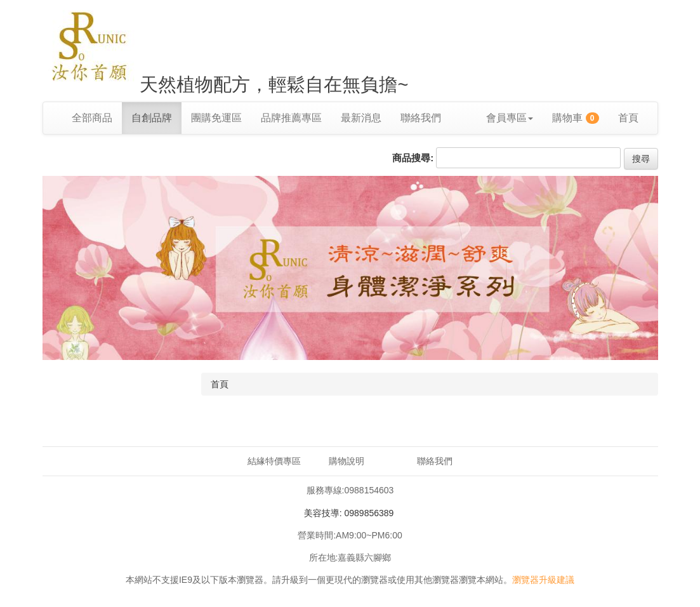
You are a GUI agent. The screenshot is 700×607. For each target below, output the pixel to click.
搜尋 (641, 159)
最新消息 (361, 118)
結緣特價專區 (274, 461)
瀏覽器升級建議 (543, 580)
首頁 (628, 118)
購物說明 (347, 461)
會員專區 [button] (510, 118)
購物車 (576, 118)
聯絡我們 (421, 118)
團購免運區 (216, 118)
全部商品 (92, 118)
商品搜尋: (413, 158)
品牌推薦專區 (291, 118)
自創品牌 (152, 118)
